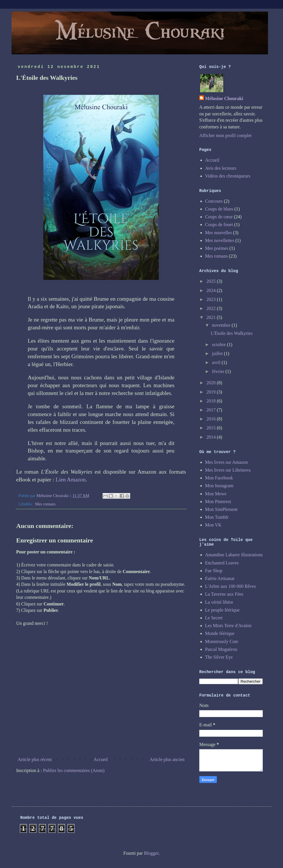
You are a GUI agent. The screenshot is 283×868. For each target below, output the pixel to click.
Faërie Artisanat (220, 578)
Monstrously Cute (222, 641)
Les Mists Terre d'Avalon (228, 626)
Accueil (101, 759)
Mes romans (45, 504)
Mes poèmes (217, 248)
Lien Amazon (70, 480)
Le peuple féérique (222, 610)
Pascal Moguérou (221, 649)
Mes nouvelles (218, 233)
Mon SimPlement (221, 509)
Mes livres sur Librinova (228, 470)
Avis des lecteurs (221, 168)
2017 (212, 410)
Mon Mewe (216, 494)
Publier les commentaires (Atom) (74, 770)
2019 (212, 392)
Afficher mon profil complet (225, 135)
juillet (218, 353)
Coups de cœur (219, 217)
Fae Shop (214, 571)
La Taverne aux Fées (224, 594)
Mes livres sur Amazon (226, 462)
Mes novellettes (220, 240)
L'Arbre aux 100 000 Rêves (230, 586)
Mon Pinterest (218, 502)
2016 (212, 419)
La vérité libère (219, 602)
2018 (212, 401)
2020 (212, 383)
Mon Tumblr (217, 517)
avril (217, 362)
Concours (214, 201)
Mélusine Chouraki (224, 98)
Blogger (151, 853)
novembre (222, 325)
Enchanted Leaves (222, 563)
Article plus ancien (167, 759)
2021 (212, 317)
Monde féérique (220, 633)
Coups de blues (219, 209)
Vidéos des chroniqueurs (228, 176)
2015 (212, 428)
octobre (219, 345)
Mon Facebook (219, 478)
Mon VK (213, 525)
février (219, 371)
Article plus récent (35, 759)
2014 (212, 437)
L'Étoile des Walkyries (232, 333)
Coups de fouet (219, 225)
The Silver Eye (219, 657)
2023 (212, 299)
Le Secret (214, 618)
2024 (212, 290)
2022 (212, 308)
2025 (212, 281)
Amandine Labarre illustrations (234, 555)
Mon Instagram (219, 486)
